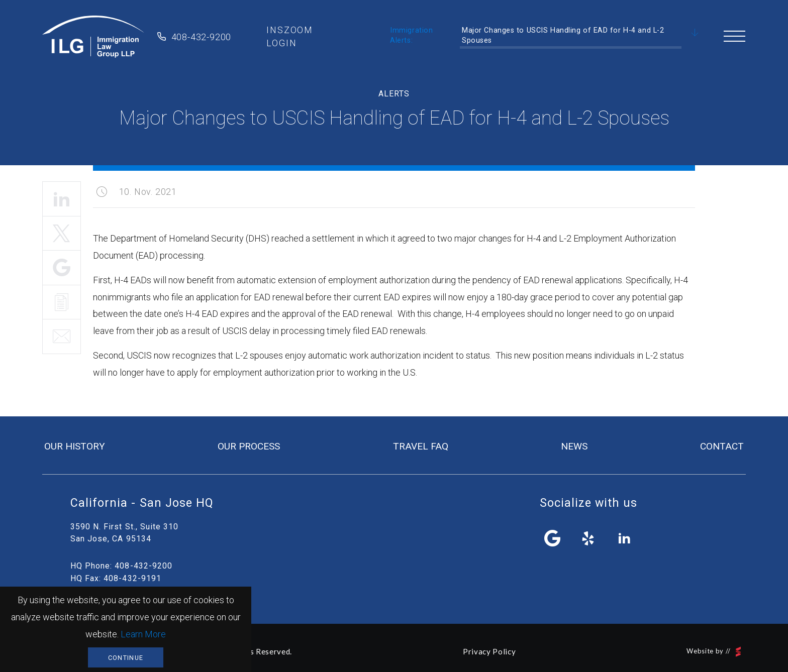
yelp (588, 538)
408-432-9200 (202, 37)
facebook (553, 538)
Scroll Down (695, 33)
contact (722, 446)
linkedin (624, 538)
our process (249, 446)
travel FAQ (421, 446)
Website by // (714, 652)
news (574, 446)
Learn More (143, 634)
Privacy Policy (489, 651)
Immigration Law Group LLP (93, 37)
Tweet (62, 234)
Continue (126, 658)
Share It (62, 268)
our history (75, 446)
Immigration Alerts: (411, 35)
